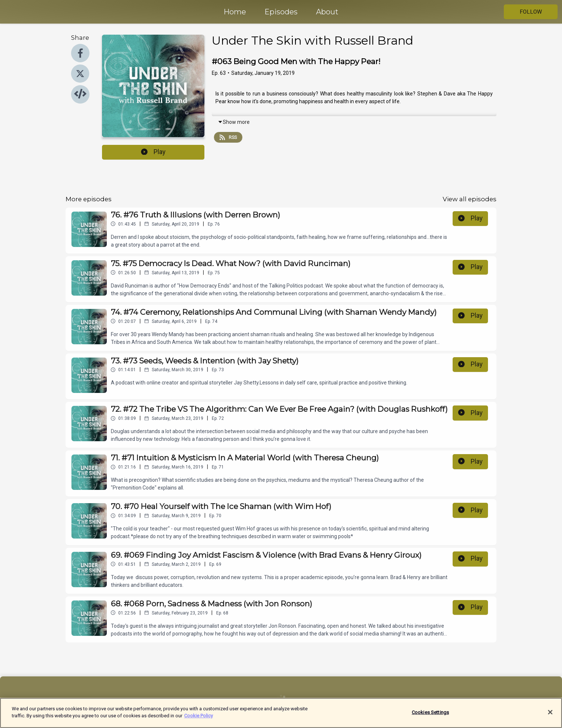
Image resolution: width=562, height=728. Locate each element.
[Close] (550, 715)
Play (153, 152)
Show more (234, 122)
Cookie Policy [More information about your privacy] (199, 719)
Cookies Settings (430, 716)
